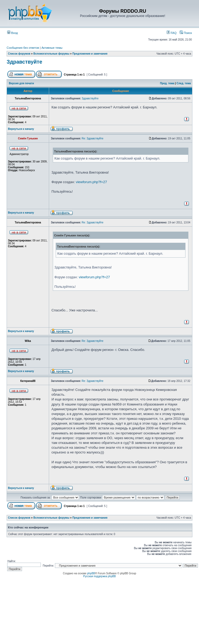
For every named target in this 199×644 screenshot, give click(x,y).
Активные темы (52, 48)
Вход (12, 33)
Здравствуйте (24, 62)
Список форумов (19, 54)
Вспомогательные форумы (51, 54)
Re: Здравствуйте (93, 138)
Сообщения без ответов (23, 48)
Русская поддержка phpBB (99, 576)
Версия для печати (21, 83)
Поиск (186, 33)
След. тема (184, 83)
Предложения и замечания (90, 54)
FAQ (172, 33)
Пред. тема (167, 83)
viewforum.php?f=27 (91, 182)
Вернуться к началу (21, 129)
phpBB (91, 573)
